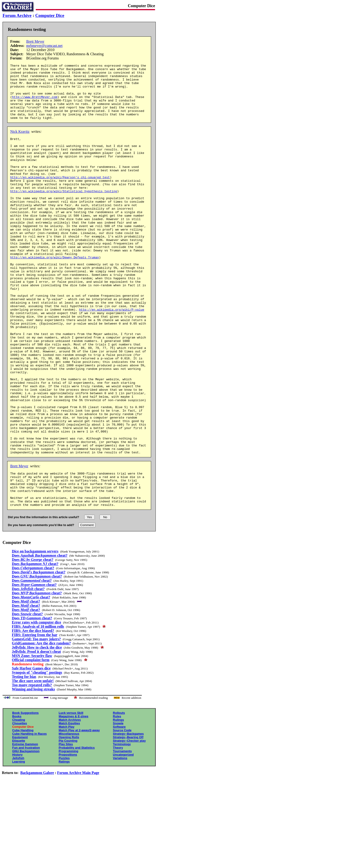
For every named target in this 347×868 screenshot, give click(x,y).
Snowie (118, 805)
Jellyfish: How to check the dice (37, 729)
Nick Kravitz (20, 143)
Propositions (68, 836)
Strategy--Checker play (129, 822)
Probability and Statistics (77, 829)
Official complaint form (31, 741)
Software (119, 808)
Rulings (118, 801)
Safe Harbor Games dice (31, 750)
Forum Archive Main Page (78, 854)
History (17, 836)
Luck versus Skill (71, 794)
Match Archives (70, 801)
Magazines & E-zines (74, 798)
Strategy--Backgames (128, 815)
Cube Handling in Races (29, 815)
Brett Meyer (35, 41)
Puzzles (64, 840)
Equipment (20, 819)
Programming (69, 833)
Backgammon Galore (37, 854)
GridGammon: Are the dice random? (41, 725)
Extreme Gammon (25, 826)
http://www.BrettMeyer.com (35, 104)
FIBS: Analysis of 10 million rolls (38, 708)
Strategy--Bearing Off (128, 819)
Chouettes (19, 805)
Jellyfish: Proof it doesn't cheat (36, 733)
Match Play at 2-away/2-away (79, 812)
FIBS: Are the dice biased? (33, 712)
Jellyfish (18, 840)
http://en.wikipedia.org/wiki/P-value (112, 355)
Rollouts (119, 794)
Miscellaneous (69, 815)
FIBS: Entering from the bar (35, 716)
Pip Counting (68, 822)
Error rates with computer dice (36, 704)
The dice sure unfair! (33, 762)
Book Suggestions (25, 794)
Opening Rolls (69, 819)
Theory (118, 829)
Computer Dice (50, 15)
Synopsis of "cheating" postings (37, 754)
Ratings (64, 843)
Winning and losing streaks (33, 771)
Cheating (19, 801)
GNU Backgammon (26, 833)
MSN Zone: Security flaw (32, 737)
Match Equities (69, 805)
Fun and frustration (26, 829)
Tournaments (122, 833)
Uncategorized (123, 836)
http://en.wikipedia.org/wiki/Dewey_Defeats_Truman (55, 293)
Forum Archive (17, 15)
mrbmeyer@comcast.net (44, 46)
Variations (120, 840)
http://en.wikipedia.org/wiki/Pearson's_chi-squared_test (60, 197)
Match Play (67, 808)
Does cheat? (40, 637)
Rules (117, 798)
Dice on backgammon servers (35, 633)
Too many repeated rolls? (32, 766)
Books (17, 798)
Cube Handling (23, 812)
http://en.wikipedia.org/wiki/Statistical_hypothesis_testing (64, 213)
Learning (18, 843)
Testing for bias (24, 758)
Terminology (122, 826)
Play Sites (66, 826)
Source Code (122, 812)
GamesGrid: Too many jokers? (36, 720)
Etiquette (19, 822)
